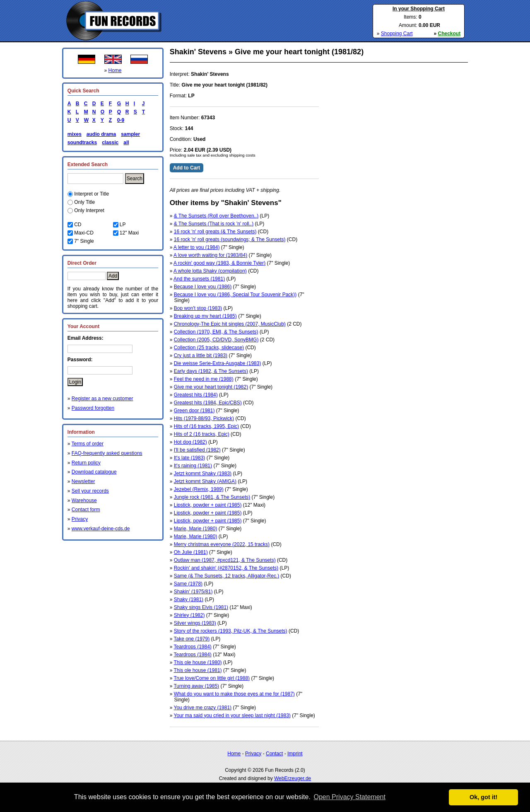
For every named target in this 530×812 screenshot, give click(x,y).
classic (110, 143)
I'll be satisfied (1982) (197, 450)
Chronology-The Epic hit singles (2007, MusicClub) (230, 324)
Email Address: (86, 338)
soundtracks (82, 143)
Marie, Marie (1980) (196, 529)
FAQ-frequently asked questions (107, 453)
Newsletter (83, 481)
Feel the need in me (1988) (204, 379)
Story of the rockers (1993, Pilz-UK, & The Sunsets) (231, 631)
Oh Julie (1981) (191, 552)
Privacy (80, 519)
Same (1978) (188, 584)
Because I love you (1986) (203, 287)
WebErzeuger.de (293, 778)
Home (115, 70)
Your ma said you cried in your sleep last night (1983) (232, 715)
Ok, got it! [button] (483, 797)
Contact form (86, 510)
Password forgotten (93, 408)
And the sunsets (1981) (199, 279)
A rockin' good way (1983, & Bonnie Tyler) (219, 263)
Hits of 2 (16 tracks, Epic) (202, 434)
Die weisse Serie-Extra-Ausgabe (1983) (218, 363)
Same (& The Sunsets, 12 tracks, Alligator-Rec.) (227, 576)
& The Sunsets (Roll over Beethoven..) (216, 216)
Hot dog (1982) (190, 442)
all (126, 143)
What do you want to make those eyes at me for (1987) (234, 694)
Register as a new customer (102, 399)
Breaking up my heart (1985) (205, 316)
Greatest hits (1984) (196, 395)
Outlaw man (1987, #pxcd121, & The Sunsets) (225, 560)
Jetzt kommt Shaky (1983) (203, 474)
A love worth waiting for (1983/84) (210, 255)
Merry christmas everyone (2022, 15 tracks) (222, 544)
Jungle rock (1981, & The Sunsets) (212, 497)
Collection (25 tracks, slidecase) (209, 348)
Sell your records (90, 491)
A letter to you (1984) (196, 247)
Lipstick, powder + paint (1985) (208, 505)
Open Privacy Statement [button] (349, 797)
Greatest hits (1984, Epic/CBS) (208, 403)
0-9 (119, 120)
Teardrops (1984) (192, 647)
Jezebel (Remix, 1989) (199, 489)
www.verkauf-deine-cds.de (101, 529)
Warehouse (84, 500)
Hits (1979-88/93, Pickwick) (204, 418)
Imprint (295, 754)
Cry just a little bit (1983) (201, 355)
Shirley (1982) (189, 615)
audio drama (101, 134)
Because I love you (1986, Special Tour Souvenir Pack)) (235, 295)
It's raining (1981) (193, 466)
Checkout (449, 34)
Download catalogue (94, 472)
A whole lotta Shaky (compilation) (210, 271)
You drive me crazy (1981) (202, 708)
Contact (274, 754)
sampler (130, 134)
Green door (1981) (194, 411)
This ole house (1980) (198, 662)
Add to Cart (187, 168)
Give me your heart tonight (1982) (211, 387)
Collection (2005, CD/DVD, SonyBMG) (216, 340)
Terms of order (88, 444)
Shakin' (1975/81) (193, 592)
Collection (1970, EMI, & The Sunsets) (216, 332)
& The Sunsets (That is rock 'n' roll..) (214, 224)
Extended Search (88, 164)
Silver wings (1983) (195, 623)
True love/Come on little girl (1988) (212, 678)
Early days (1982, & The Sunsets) (211, 371)
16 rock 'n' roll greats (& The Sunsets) (215, 232)
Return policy (86, 463)
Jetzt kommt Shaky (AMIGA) (205, 481)
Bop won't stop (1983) (198, 308)
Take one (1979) (192, 639)
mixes (75, 134)
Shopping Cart (397, 34)
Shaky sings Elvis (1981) (201, 607)
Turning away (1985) (196, 686)
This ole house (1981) (198, 670)
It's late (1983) (190, 458)
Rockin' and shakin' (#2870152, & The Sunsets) (226, 568)
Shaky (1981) (189, 599)
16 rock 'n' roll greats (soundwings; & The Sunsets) (230, 239)
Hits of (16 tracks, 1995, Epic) (206, 426)
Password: (80, 360)
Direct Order (82, 263)
